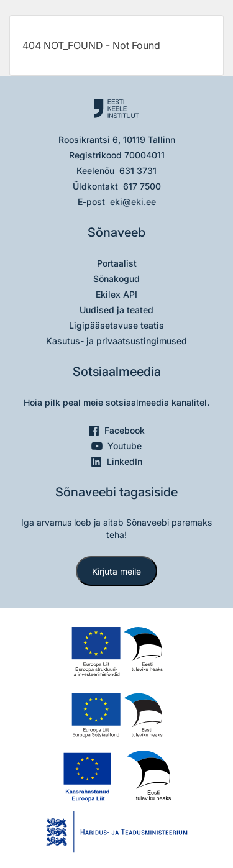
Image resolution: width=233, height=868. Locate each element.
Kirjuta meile (116, 571)
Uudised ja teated (116, 310)
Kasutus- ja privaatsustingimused (116, 341)
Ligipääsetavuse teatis (116, 325)
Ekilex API (116, 294)
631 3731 (138, 171)
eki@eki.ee (133, 202)
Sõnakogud (116, 279)
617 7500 (142, 186)
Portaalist (117, 263)
